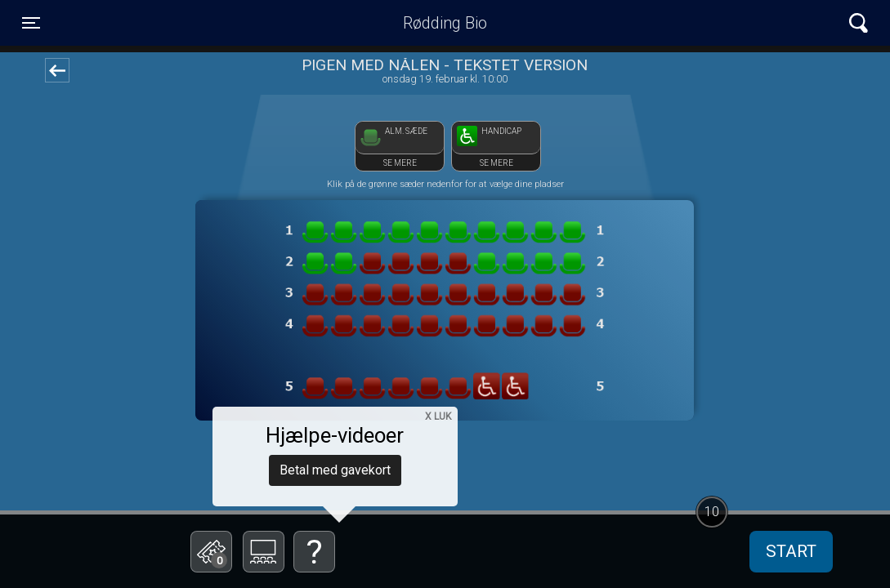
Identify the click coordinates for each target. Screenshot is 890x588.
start (791, 551)
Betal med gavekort (335, 470)
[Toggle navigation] (31, 23)
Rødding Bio (445, 23)
